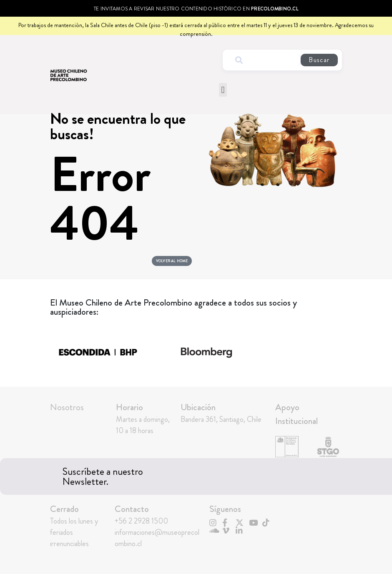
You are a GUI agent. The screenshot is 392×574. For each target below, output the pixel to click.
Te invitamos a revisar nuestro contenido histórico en (196, 9)
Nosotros (67, 410)
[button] (223, 90)
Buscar (319, 60)
